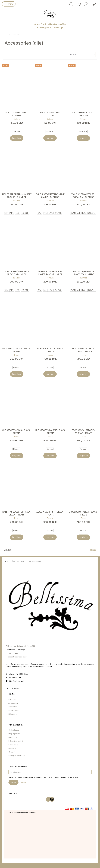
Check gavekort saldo (17, 755)
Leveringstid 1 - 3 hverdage (50, 28)
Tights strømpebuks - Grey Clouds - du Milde (17, 196)
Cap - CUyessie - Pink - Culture (50, 114)
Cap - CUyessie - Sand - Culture (17, 114)
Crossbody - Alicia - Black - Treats (83, 513)
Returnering (13, 745)
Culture (17, 119)
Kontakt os (12, 748)
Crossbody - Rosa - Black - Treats (17, 350)
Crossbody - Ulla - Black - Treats (50, 350)
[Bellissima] (50, 14)
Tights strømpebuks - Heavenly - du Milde (83, 273)
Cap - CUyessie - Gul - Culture (83, 114)
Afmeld (24, 782)
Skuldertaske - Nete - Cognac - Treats (83, 350)
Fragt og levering (15, 734)
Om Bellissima (35, 561)
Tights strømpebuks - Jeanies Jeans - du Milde (50, 273)
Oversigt (12, 752)
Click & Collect (14, 730)
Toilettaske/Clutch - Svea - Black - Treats (17, 513)
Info (6, 561)
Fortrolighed (13, 737)
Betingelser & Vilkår (16, 741)
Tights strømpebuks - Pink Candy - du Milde (50, 196)
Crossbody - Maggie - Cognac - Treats (83, 432)
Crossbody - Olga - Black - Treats (17, 432)
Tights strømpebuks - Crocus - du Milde (17, 273)
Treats (17, 355)
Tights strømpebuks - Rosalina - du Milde (83, 196)
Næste (93, 550)
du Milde (17, 201)
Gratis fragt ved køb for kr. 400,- (50, 24)
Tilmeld (13, 782)
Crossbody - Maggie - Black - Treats (50, 432)
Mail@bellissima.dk (17, 681)
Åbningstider (18, 561)
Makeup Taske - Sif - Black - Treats (50, 513)
